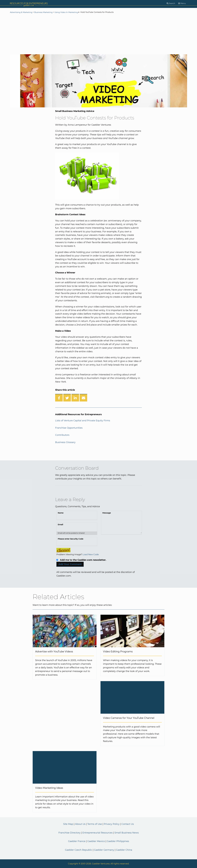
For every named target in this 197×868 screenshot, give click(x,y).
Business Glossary (65, 442)
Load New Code (91, 554)
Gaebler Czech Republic (79, 850)
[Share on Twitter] (67, 398)
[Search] (171, 3)
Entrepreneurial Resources (97, 833)
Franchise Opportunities (69, 428)
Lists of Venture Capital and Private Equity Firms (83, 421)
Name (61, 513)
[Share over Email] (83, 398)
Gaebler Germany (104, 850)
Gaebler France (77, 841)
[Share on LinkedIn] (75, 398)
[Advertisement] (98, 34)
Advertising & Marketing (21, 12)
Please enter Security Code (71, 539)
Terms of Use (95, 824)
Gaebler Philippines (118, 841)
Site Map (68, 824)
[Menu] (182, 3)
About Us (80, 824)
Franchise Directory (69, 833)
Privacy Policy (112, 824)
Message (107, 513)
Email (60, 525)
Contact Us (128, 824)
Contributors (62, 435)
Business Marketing (43, 12)
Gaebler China (124, 850)
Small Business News (127, 833)
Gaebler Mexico (96, 841)
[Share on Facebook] (59, 398)
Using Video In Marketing (66, 12)
